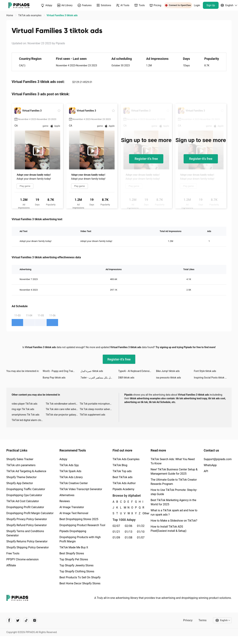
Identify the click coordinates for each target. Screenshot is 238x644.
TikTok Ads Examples (126, 459)
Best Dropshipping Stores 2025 (79, 519)
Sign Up (211, 5)
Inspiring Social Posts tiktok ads (211, 378)
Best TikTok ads (122, 477)
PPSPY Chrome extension (23, 559)
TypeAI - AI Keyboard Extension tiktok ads (137, 371)
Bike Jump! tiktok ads (168, 371)
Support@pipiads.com (218, 459)
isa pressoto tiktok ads (169, 378)
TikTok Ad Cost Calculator (23, 501)
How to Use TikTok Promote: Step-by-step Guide (174, 492)
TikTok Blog (120, 465)
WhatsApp (210, 465)
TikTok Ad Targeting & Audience (26, 471)
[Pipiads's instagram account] (35, 620)
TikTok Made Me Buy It (74, 547)
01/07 (141, 538)
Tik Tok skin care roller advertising (63, 409)
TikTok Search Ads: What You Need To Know (173, 461)
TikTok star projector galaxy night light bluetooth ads (63, 415)
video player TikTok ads (24, 404)
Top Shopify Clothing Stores (77, 571)
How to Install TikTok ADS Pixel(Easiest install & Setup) (169, 529)
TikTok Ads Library (71, 477)
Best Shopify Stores (72, 553)
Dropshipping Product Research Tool (82, 525)
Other (143, 513)
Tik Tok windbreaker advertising (63, 404)
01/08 (129, 538)
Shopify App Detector (20, 483)
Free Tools (13, 553)
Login (197, 5)
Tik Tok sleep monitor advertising (97, 409)
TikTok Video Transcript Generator (81, 489)
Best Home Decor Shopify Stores (80, 583)
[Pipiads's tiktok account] (26, 620)
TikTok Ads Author (124, 483)
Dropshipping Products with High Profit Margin (80, 539)
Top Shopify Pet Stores (74, 559)
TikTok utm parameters (21, 465)
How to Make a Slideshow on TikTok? (174, 521)
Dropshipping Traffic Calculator (26, 489)
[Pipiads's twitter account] (18, 620)
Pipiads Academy (123, 489)
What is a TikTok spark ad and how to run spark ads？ (174, 512)
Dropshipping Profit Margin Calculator (30, 513)
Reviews (65, 501)
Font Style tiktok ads (205, 371)
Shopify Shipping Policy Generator (28, 547)
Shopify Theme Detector (21, 477)
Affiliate (11, 565)
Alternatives (67, 495)
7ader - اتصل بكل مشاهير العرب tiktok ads (99, 378)
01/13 (129, 532)
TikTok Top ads (122, 471)
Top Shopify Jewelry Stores (77, 565)
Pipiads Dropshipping (73, 531)
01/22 (141, 526)
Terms (203, 620)
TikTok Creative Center (74, 483)
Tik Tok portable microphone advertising (97, 404)
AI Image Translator (72, 507)
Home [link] (10, 15)
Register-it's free (146, 159)
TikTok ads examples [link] (30, 15)
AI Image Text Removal (74, 513)
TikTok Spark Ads (70, 471)
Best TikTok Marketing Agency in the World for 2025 (173, 502)
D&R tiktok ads (126, 378)
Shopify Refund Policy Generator (27, 525)
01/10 (141, 532)
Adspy (63, 459)
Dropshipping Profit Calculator (25, 507)
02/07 (116, 526)
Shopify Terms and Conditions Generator (25, 533)
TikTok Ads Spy (69, 465)
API (206, 471)
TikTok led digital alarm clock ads (29, 420)
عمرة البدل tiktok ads (92, 371)
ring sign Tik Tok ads (23, 409)
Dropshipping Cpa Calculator (24, 495)
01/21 (116, 532)
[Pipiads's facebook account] (9, 620)
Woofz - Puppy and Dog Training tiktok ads (62, 371)
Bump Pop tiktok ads (54, 378)
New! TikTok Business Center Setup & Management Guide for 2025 (174, 472)
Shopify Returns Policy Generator (27, 541)
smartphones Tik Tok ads (26, 415)
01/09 (116, 538)
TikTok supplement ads (92, 415)
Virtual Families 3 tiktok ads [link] (62, 15)
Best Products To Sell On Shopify (80, 577)
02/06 (129, 526)
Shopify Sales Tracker (20, 459)
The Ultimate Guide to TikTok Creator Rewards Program (174, 482)
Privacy (188, 620)
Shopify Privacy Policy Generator (27, 519)
